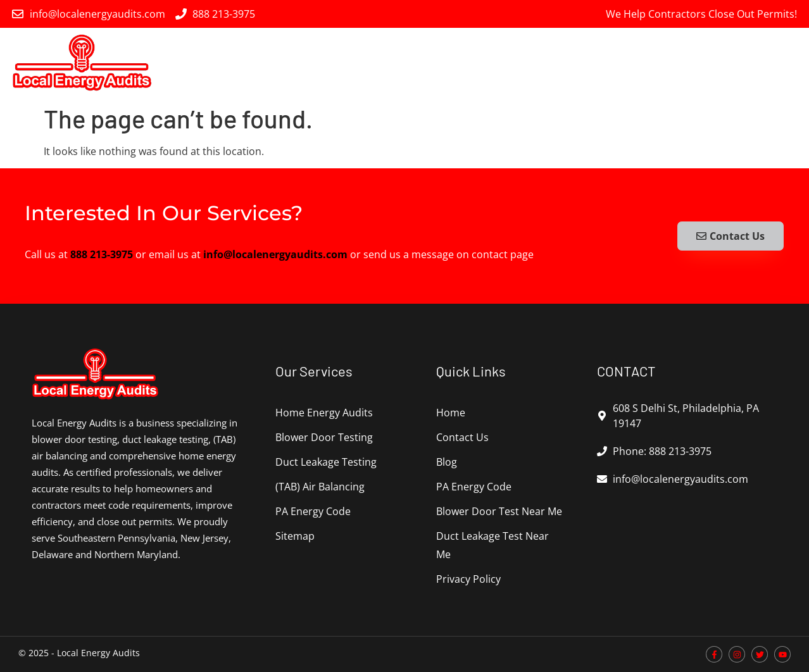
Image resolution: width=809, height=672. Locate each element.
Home (451, 413)
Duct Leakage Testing (533, 63)
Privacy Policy (468, 579)
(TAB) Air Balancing (651, 63)
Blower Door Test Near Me (499, 511)
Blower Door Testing (420, 63)
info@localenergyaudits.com (275, 254)
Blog (447, 462)
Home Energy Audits (310, 63)
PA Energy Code (756, 63)
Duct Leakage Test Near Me (492, 545)
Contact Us (462, 437)
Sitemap (295, 536)
